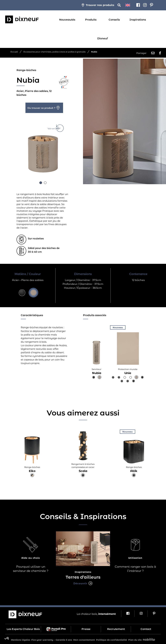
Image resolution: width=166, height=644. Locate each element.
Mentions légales (21, 639)
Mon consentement (84, 639)
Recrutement (116, 628)
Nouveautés (67, 20)
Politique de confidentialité (112, 639)
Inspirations (138, 20)
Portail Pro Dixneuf (56, 628)
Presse (86, 628)
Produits (91, 20)
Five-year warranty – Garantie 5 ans (52, 639)
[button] (41, 182)
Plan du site (135, 639)
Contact (146, 628)
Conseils (114, 20)
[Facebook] (138, 5)
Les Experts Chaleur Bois (23, 628)
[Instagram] (145, 5)
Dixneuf (103, 38)
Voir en (56, 126)
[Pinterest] (151, 5)
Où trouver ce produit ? (41, 107)
